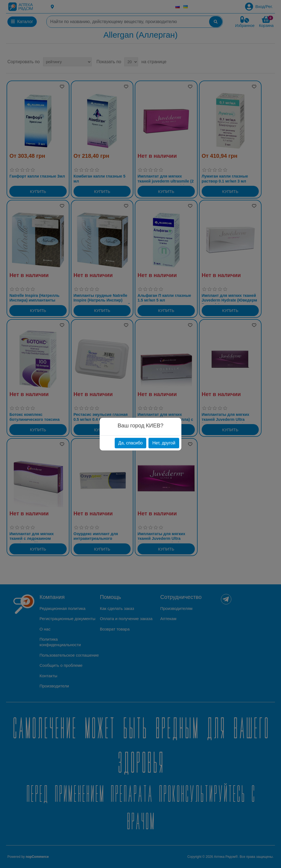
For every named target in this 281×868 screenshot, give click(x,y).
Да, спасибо (130, 443)
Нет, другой (164, 443)
